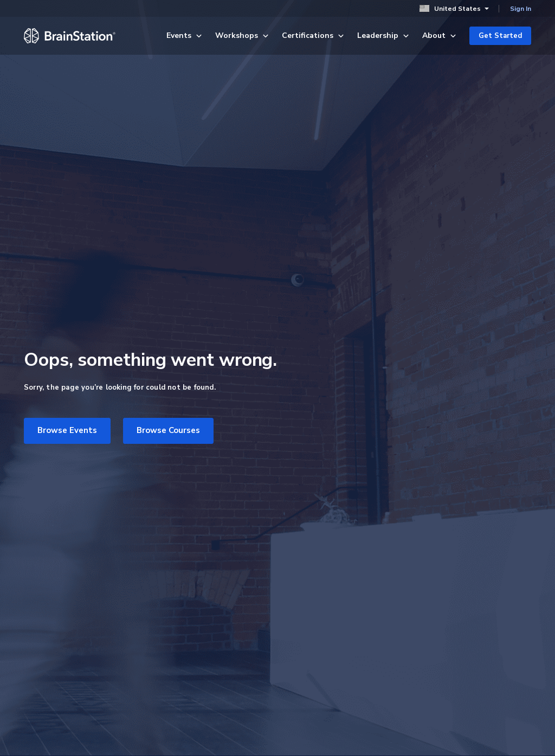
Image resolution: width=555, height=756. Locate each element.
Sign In (521, 9)
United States (454, 8)
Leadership (383, 35)
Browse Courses (168, 430)
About (439, 35)
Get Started (500, 36)
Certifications (313, 35)
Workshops (242, 35)
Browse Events (67, 430)
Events (184, 35)
